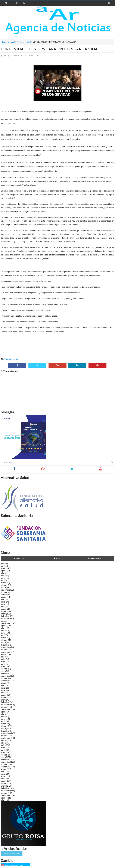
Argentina (21, 42)
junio (3, 564)
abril (3, 566)
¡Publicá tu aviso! (12, 854)
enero (3, 587)
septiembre (6, 595)
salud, (37, 56)
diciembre (5, 616)
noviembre (5, 590)
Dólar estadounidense (14, 865)
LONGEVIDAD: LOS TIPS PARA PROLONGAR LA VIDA (49, 49)
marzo (3, 568)
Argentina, (28, 56)
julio (3, 573)
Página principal (8, 42)
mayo (3, 578)
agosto (4, 571)
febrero (4, 585)
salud (29, 42)
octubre (4, 592)
